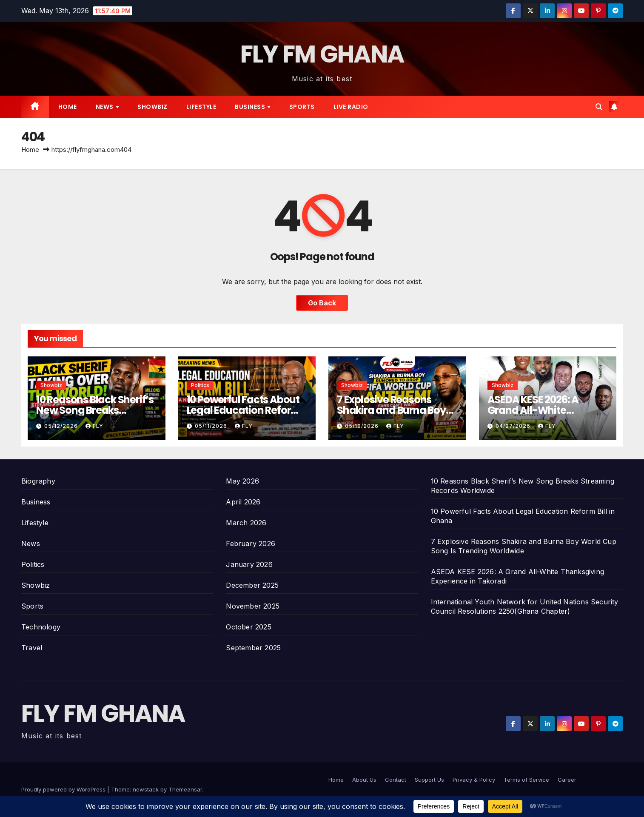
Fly (94, 426)
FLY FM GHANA (322, 54)
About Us (364, 780)
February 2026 (251, 544)
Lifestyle (201, 107)
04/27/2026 (514, 426)
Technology (41, 627)
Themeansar (185, 789)
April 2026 (243, 502)
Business (251, 107)
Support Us (429, 780)
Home (68, 107)
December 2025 (252, 585)
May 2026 (242, 481)
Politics (200, 385)
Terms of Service (526, 780)
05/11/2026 (212, 426)
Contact (396, 780)
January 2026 (249, 564)
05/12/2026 (62, 426)
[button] (599, 107)
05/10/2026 (363, 426)
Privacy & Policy (474, 780)
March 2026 (246, 523)
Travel (32, 648)
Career (567, 780)
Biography (38, 481)
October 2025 (248, 627)
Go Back (322, 303)
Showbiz (152, 107)
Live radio (351, 107)
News (105, 107)
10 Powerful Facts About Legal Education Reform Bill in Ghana (244, 410)
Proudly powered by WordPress (64, 789)
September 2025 (253, 648)
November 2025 (253, 606)
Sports (302, 107)
